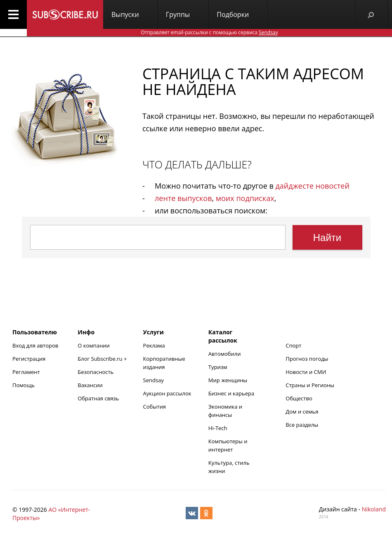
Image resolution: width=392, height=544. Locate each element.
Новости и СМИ (306, 372)
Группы (178, 14)
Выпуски (125, 14)
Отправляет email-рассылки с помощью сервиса (209, 32)
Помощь (24, 385)
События (155, 407)
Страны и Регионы (310, 385)
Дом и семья (302, 412)
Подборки (233, 14)
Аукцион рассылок (167, 393)
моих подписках (245, 198)
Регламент (26, 372)
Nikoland (374, 509)
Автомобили (225, 354)
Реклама (154, 345)
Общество (299, 398)
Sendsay (153, 380)
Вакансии (90, 385)
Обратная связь (98, 398)
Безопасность (96, 372)
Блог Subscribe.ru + (103, 359)
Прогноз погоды (307, 359)
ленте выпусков (183, 198)
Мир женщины (228, 380)
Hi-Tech (218, 428)
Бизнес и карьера (231, 393)
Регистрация (29, 359)
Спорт (293, 345)
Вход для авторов (35, 345)
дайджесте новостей (313, 186)
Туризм (218, 367)
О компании (94, 345)
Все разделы (302, 425)
